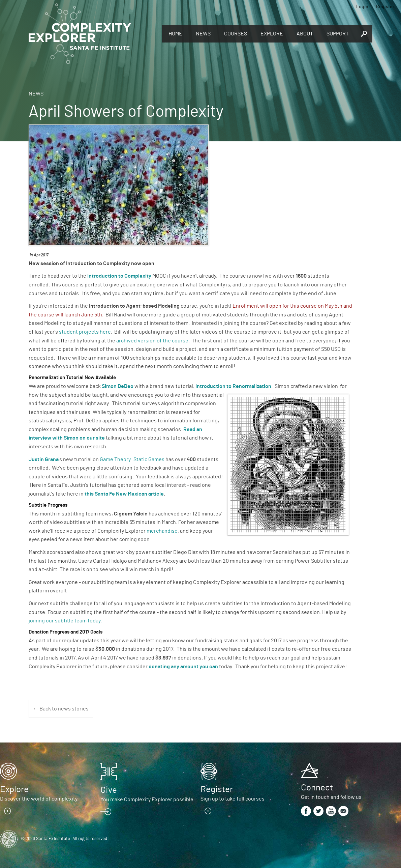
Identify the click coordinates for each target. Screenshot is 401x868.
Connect (317, 788)
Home (175, 34)
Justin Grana (44, 459)
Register (385, 7)
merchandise (162, 531)
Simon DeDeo (118, 386)
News (203, 34)
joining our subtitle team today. (65, 621)
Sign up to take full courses (233, 799)
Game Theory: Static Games (132, 459)
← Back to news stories (61, 709)
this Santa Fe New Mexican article (124, 494)
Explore (272, 34)
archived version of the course (152, 341)
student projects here (85, 332)
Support (338, 34)
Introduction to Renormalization (233, 386)
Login (362, 7)
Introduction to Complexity (119, 276)
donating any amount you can (184, 667)
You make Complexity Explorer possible (147, 800)
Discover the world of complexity (39, 799)
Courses (236, 34)
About (305, 34)
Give (109, 790)
